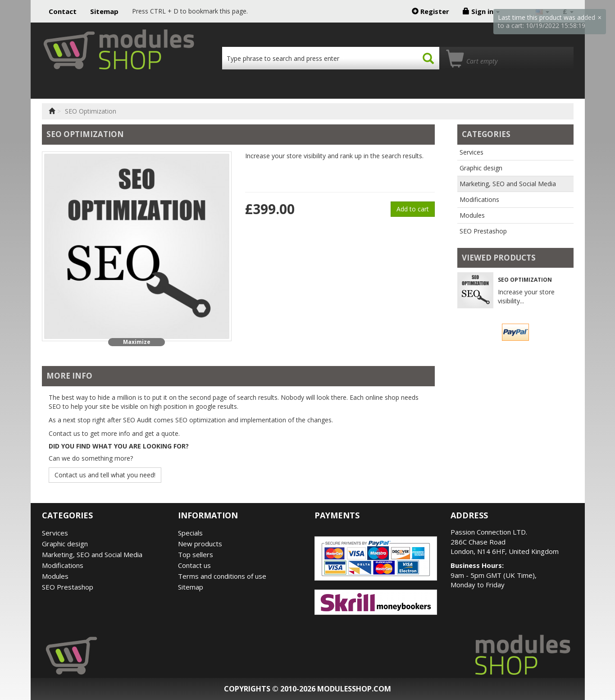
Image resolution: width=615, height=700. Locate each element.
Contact (63, 11)
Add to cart (413, 209)
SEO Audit (137, 420)
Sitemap (104, 11)
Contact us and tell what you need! (105, 475)
